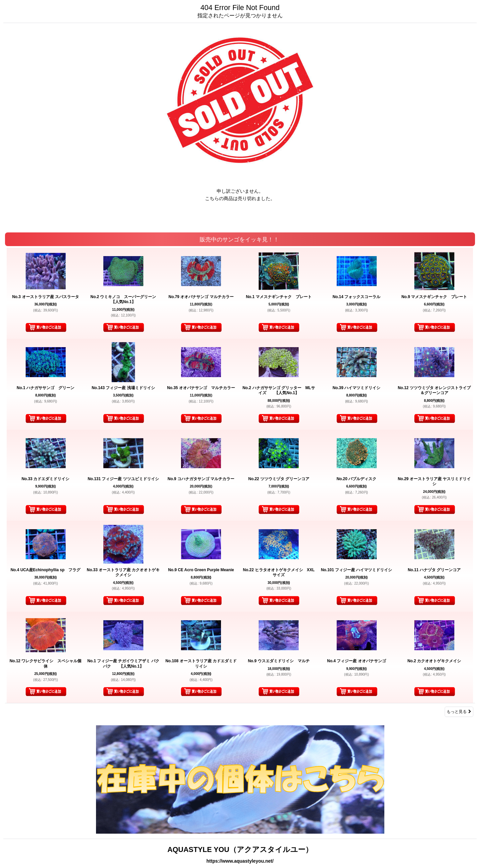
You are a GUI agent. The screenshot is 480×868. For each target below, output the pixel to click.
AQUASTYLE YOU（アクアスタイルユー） (240, 849)
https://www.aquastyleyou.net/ (240, 861)
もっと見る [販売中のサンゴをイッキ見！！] (459, 712)
